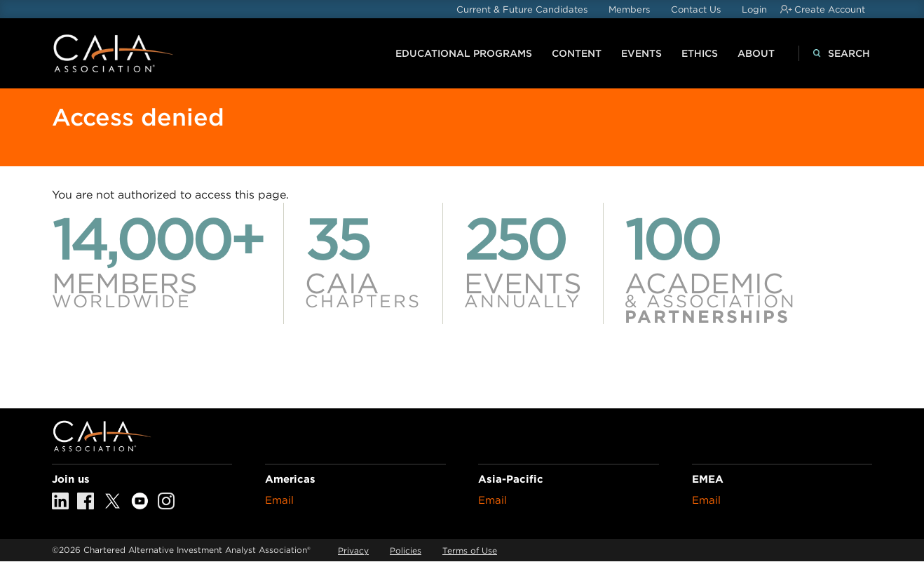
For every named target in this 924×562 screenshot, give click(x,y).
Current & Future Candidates (522, 9)
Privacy (353, 550)
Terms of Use (470, 550)
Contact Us (696, 9)
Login (754, 9)
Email (279, 500)
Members (629, 9)
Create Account (830, 9)
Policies (406, 550)
